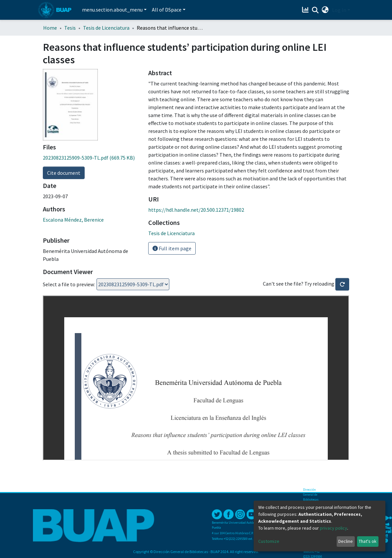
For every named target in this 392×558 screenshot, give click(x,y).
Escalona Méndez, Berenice (73, 220)
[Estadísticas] (306, 10)
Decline (346, 541)
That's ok (368, 541)
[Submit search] (315, 10)
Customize (269, 541)
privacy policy (334, 528)
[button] (325, 10)
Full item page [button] (172, 248)
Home (50, 28)
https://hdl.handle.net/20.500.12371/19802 (196, 210)
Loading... (133, 284)
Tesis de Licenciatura (106, 28)
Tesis (70, 28)
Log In (339, 10)
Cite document (64, 173)
